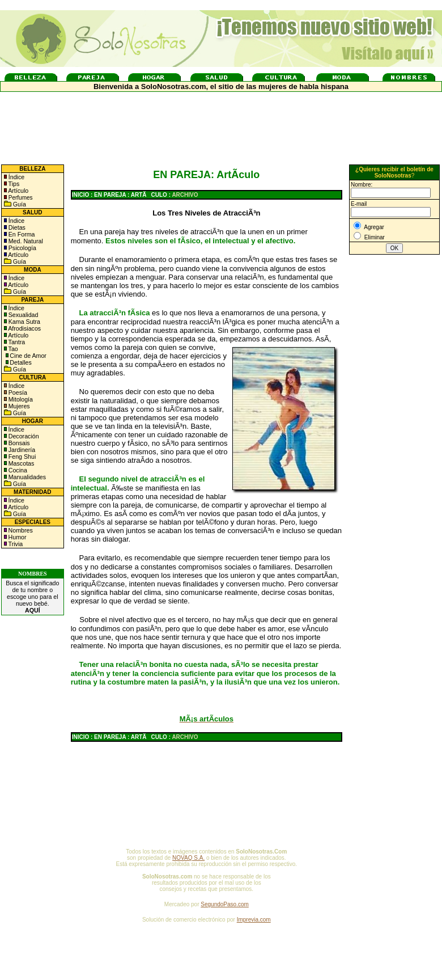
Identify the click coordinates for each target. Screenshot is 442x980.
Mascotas (21, 463)
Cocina (17, 470)
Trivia (15, 544)
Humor (18, 537)
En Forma (21, 234)
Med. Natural (25, 241)
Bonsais (18, 443)
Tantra (16, 342)
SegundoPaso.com (225, 904)
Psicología (22, 248)
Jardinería (21, 450)
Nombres (21, 530)
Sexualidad (23, 315)
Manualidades (26, 477)
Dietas (16, 227)
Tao (12, 349)
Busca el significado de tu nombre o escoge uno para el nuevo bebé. (32, 597)
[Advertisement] (394, 444)
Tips (13, 184)
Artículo (18, 191)
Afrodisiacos (24, 328)
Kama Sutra (24, 322)
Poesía (17, 392)
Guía (19, 204)
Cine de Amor (28, 356)
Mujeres (18, 406)
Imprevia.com (254, 920)
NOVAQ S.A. (188, 858)
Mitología (20, 399)
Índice (16, 177)
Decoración (23, 436)
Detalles (21, 362)
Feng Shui (22, 457)
